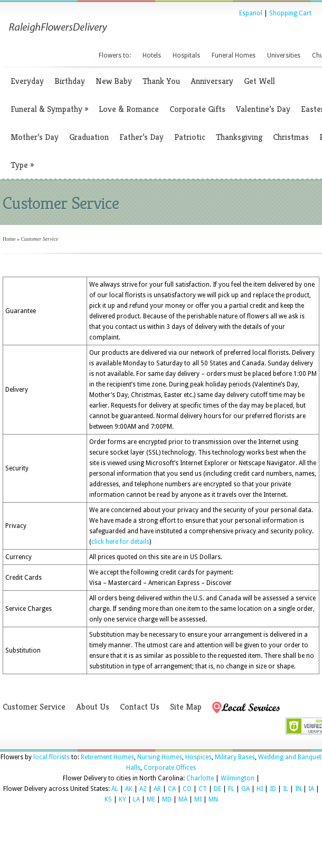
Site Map (186, 707)
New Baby (114, 81)
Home (9, 239)
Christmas (291, 137)
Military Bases (235, 757)
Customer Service (34, 707)
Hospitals (186, 55)
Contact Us (140, 707)
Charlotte (200, 778)
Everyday (27, 81)
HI (260, 789)
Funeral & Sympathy (49, 109)
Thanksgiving (239, 137)
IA (311, 789)
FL (231, 789)
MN (213, 799)
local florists (51, 757)
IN (298, 789)
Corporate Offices (170, 768)
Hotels (152, 55)
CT (203, 789)
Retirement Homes (107, 757)
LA (136, 799)
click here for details (120, 542)
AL (115, 789)
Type (22, 165)
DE (217, 789)
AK (129, 789)
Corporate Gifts (197, 109)
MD (167, 799)
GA (245, 789)
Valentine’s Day (263, 109)
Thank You (161, 81)
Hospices (198, 757)
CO (187, 789)
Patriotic (190, 137)
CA (172, 789)
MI (198, 799)
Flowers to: (115, 55)
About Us (93, 707)
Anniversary (212, 81)
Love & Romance (129, 109)
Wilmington (238, 778)
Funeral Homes (234, 55)
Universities (284, 55)
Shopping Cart (290, 13)
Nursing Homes (160, 757)
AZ (143, 789)
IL (286, 789)
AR (157, 789)
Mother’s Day (35, 137)
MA (183, 799)
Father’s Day (141, 137)
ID (273, 789)
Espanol (251, 13)
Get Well (259, 81)
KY (122, 799)
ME (151, 799)
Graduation (89, 137)
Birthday (70, 81)
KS (108, 799)
